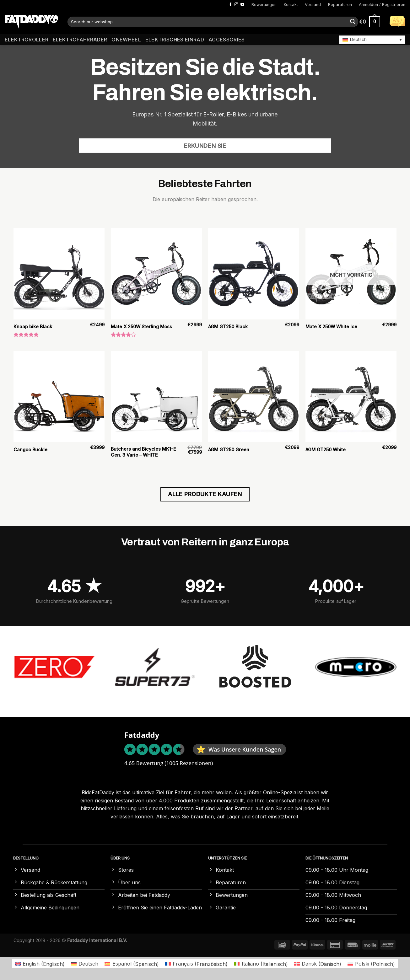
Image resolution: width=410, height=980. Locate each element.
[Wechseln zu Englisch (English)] (40, 964)
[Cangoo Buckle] (59, 397)
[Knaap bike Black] (59, 274)
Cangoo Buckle (30, 450)
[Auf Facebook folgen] (230, 5)
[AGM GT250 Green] (254, 397)
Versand (313, 5)
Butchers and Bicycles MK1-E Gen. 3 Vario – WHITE (143, 452)
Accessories (227, 40)
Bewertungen (264, 5)
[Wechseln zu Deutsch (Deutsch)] (85, 964)
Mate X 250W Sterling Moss (141, 327)
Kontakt (291, 5)
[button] (372, 40)
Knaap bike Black (33, 327)
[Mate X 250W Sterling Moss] (156, 274)
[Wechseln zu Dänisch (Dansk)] (318, 964)
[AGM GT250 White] (351, 397)
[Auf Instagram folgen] (236, 5)
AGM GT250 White (326, 450)
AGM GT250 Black (228, 327)
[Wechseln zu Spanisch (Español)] (132, 964)
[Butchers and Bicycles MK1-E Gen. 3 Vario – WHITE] (156, 397)
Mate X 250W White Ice (331, 327)
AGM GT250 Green (229, 450)
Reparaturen (340, 5)
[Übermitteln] (353, 22)
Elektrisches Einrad (175, 40)
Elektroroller (27, 40)
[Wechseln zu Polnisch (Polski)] (371, 964)
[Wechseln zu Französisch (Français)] (196, 964)
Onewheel (126, 40)
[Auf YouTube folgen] (242, 5)
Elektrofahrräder (80, 40)
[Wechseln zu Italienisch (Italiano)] (261, 964)
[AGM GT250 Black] (254, 274)
